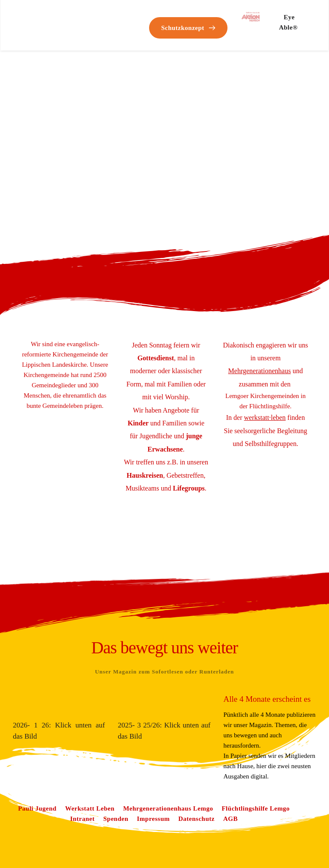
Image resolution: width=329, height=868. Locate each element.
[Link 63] (82, 819)
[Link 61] (168, 808)
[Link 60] (90, 808)
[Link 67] (230, 819)
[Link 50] (251, 17)
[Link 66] (196, 819)
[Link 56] (188, 488)
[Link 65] (153, 819)
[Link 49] (188, 28)
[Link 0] (43, 19)
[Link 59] (37, 808)
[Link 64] (116, 819)
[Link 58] (265, 418)
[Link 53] (138, 423)
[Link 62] (256, 808)
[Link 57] (260, 371)
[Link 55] (145, 475)
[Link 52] (156, 358)
